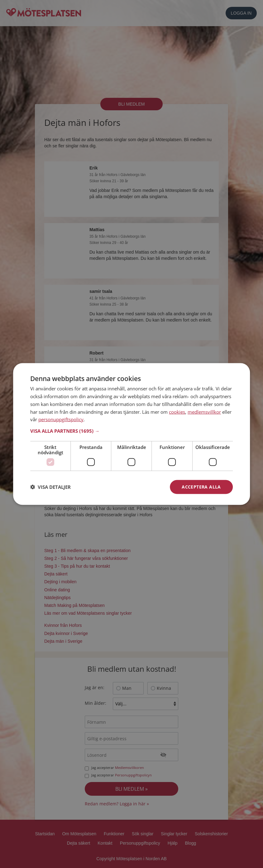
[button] (131, 431)
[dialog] (131, 434)
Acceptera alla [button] (201, 487)
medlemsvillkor (204, 412)
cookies (177, 412)
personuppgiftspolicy (61, 419)
